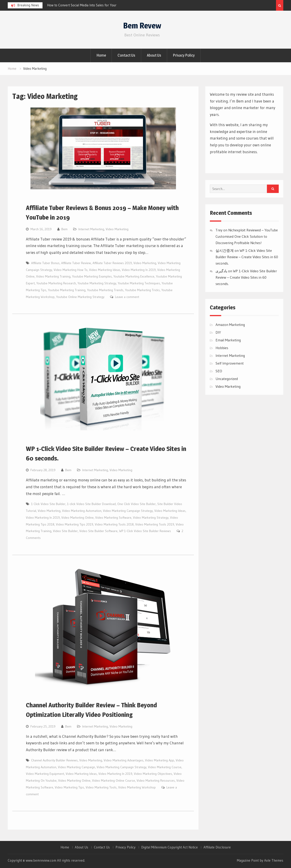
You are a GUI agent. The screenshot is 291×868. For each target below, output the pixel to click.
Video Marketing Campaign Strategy (128, 511)
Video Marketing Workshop (137, 787)
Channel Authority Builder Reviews (54, 760)
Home (101, 55)
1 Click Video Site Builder (48, 504)
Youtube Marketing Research (56, 283)
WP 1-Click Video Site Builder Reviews (145, 531)
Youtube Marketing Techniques (139, 283)
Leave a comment (127, 297)
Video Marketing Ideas (105, 270)
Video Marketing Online (78, 518)
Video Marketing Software (113, 518)
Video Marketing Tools (101, 787)
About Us (154, 55)
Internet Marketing (91, 229)
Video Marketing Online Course (114, 780)
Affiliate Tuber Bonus (45, 263)
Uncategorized (227, 379)
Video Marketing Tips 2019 (75, 524)
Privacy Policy (184, 55)
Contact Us (126, 55)
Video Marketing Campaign (77, 767)
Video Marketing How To (71, 270)
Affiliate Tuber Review (76, 263)
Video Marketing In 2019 (139, 270)
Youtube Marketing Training (67, 290)
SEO (219, 371)
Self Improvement (230, 363)
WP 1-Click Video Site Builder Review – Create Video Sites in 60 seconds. (247, 257)
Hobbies (222, 348)
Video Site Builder (65, 531)
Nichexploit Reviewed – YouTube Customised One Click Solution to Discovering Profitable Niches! (247, 236)
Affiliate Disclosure (217, 847)
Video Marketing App (160, 760)
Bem (64, 229)
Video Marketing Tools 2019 (155, 524)
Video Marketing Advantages (124, 760)
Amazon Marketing (230, 325)
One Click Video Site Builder (137, 504)
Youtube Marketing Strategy (97, 283)
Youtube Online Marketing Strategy (80, 297)
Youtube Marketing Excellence (134, 276)
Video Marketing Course (165, 767)
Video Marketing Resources (156, 780)
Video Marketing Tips (69, 787)
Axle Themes (274, 860)
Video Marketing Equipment (45, 774)
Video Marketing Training (53, 276)
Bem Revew (142, 26)
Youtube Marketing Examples (92, 276)
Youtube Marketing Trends (105, 290)
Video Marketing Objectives (153, 774)
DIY (218, 332)
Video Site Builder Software (98, 531)
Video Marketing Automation (82, 511)
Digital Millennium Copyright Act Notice (169, 847)
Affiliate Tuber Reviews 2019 (112, 263)
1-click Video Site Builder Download (91, 504)
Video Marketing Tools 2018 (114, 524)
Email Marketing (228, 340)
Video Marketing (117, 229)
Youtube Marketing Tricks (142, 290)
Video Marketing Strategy (151, 518)
